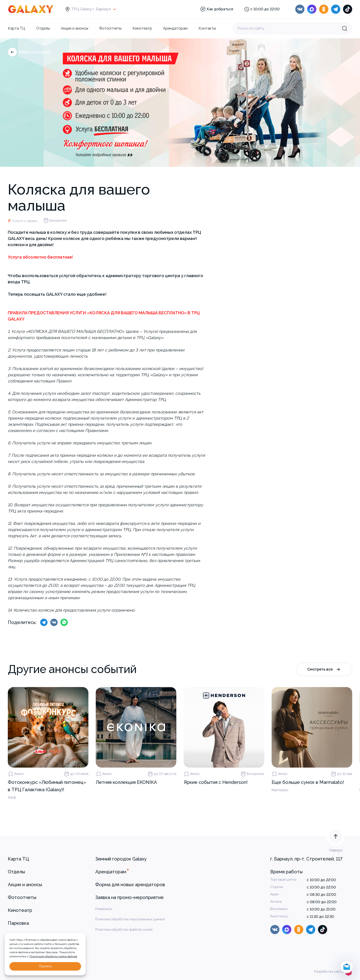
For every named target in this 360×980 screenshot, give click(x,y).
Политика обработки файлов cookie (124, 930)
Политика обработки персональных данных (130, 919)
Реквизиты (104, 909)
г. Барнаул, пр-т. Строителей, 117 (306, 859)
